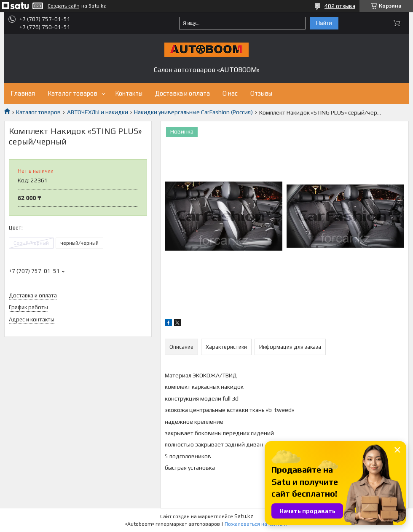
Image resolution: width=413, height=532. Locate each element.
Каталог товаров (72, 93)
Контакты (129, 93)
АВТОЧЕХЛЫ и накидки (98, 112)
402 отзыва (340, 6)
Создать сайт (63, 6)
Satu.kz (244, 516)
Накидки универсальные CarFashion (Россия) (193, 112)
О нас (230, 93)
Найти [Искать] (324, 23)
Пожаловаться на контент (256, 524)
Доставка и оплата (182, 93)
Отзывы (261, 93)
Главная (23, 93)
